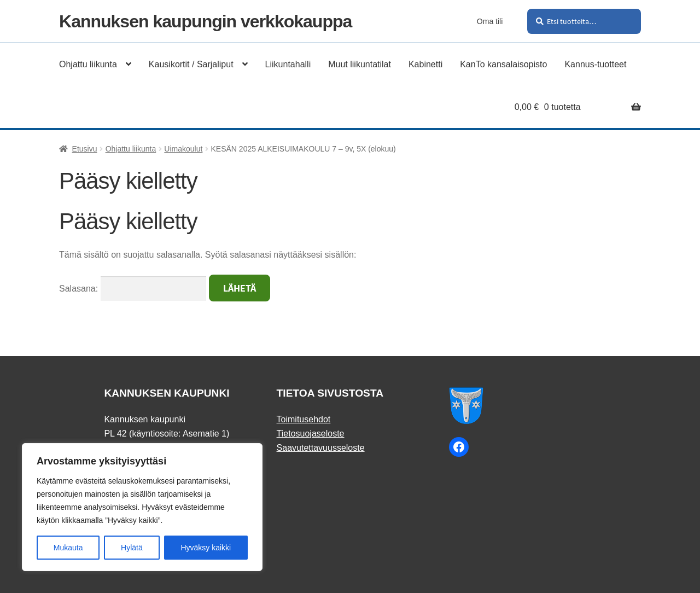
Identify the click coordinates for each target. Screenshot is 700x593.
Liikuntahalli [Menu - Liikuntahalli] (288, 64)
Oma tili (490, 21)
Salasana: (133, 289)
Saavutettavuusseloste (321, 448)
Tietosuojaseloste (311, 434)
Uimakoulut (183, 149)
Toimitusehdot (304, 419)
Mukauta (68, 548)
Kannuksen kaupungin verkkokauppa (205, 21)
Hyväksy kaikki (206, 548)
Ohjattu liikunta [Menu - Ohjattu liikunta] (88, 64)
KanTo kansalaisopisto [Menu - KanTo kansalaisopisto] (503, 64)
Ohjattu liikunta (131, 149)
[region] (142, 507)
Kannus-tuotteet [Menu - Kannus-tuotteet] (595, 64)
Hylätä (132, 548)
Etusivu (85, 149)
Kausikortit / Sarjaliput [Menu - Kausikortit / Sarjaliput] (191, 64)
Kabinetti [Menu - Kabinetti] (425, 64)
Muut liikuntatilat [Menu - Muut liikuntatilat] (360, 64)
